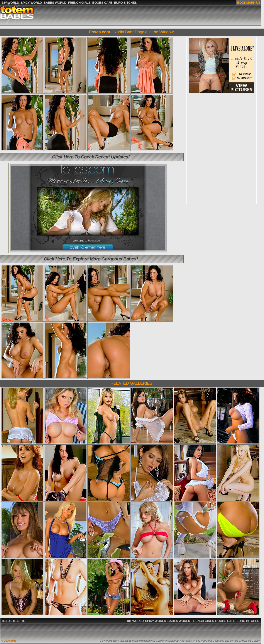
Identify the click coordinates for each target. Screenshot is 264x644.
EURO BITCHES (248, 621)
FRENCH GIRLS (203, 621)
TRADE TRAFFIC (13, 621)
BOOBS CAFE (225, 621)
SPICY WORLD (156, 621)
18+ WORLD (135, 621)
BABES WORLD (179, 621)
